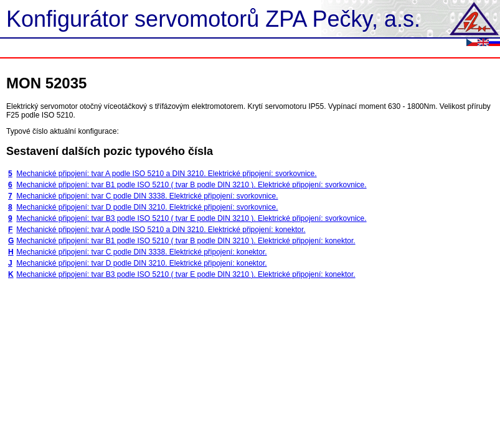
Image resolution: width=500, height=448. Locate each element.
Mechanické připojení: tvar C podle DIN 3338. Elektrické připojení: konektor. (141, 252)
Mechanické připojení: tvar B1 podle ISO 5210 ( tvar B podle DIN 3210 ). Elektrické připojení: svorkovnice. (191, 185)
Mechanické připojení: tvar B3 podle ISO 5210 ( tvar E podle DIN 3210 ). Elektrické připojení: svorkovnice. (191, 218)
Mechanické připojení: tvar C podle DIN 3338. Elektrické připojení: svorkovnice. (147, 196)
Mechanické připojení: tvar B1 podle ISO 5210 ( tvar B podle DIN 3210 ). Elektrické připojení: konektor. (186, 241)
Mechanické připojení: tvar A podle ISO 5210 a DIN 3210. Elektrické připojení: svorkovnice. (166, 174)
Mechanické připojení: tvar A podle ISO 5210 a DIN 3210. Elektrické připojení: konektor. (161, 230)
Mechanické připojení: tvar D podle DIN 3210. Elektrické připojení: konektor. (141, 263)
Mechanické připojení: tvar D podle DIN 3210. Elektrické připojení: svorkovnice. (147, 207)
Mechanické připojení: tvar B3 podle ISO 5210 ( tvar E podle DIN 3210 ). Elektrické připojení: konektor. (186, 274)
